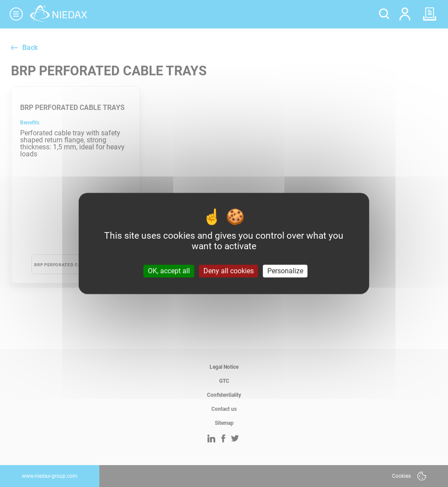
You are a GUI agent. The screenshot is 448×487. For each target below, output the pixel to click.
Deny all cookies (229, 271)
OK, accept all (169, 271)
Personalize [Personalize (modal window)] (285, 271)
